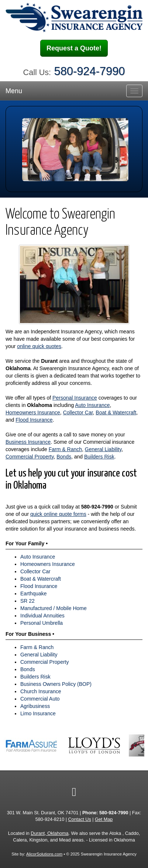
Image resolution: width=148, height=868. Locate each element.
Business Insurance (28, 442)
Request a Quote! (74, 48)
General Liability (103, 449)
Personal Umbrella (42, 623)
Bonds (64, 457)
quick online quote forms (58, 514)
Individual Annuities (42, 616)
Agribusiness (35, 706)
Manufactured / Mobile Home (54, 608)
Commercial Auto (40, 699)
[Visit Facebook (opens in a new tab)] (74, 792)
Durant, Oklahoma (49, 833)
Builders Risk (99, 457)
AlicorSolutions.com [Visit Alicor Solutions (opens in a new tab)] (44, 854)
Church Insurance (41, 691)
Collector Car (78, 412)
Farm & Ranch (65, 449)
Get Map (104, 819)
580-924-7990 (90, 71)
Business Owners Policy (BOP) (56, 684)
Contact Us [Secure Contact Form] (79, 819)
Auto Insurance (92, 405)
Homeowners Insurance (33, 412)
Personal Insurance (75, 398)
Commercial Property (30, 457)
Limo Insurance (38, 713)
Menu (14, 91)
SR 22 (27, 601)
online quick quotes (39, 346)
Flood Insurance (34, 420)
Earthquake (34, 594)
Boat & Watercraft (116, 412)
